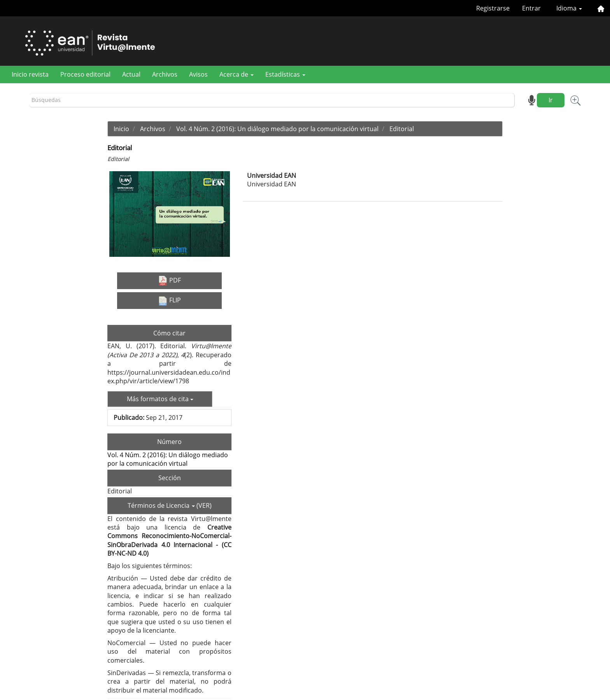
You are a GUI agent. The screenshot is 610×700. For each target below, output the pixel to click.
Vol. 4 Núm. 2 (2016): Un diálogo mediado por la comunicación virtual (277, 129)
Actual (131, 74)
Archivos (165, 74)
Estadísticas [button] (285, 74)
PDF (169, 281)
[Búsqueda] (272, 100)
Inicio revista (30, 74)
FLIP (169, 300)
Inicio (121, 129)
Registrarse (493, 8)
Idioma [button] (569, 8)
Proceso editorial (85, 74)
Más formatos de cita (160, 399)
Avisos (198, 74)
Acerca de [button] (237, 74)
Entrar (531, 8)
